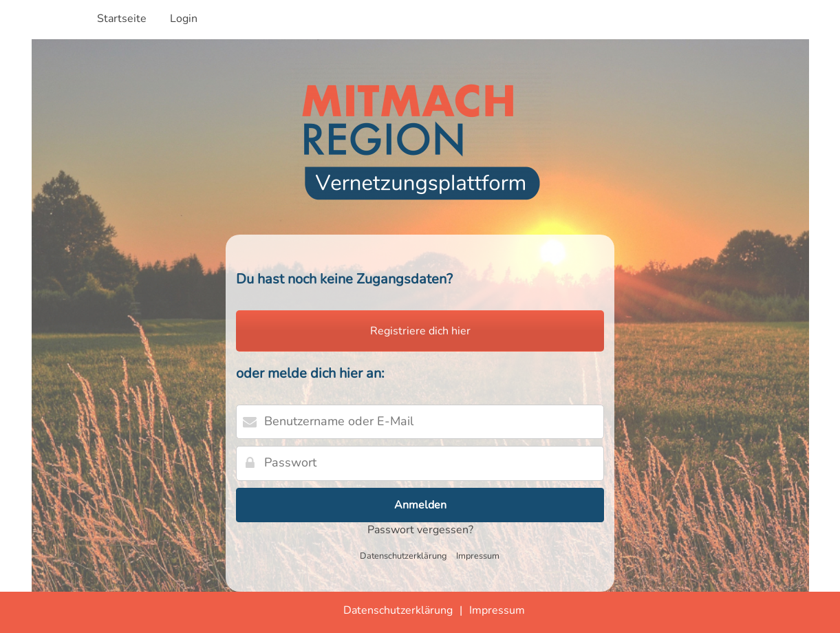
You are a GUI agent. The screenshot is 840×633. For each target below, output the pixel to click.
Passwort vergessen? (420, 530)
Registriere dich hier (420, 331)
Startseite (122, 19)
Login (184, 19)
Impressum (478, 556)
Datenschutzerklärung (403, 556)
